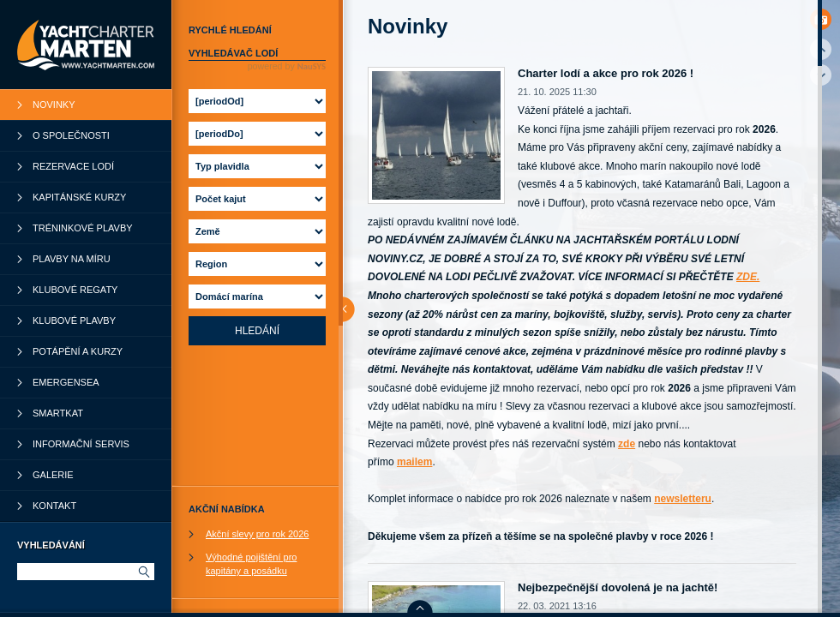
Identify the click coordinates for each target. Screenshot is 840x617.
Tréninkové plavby (83, 228)
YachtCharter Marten (86, 45)
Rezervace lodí (73, 166)
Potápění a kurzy (78, 351)
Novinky (54, 105)
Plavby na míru (72, 259)
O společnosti (71, 135)
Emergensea (66, 382)
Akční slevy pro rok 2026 (257, 534)
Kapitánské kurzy (79, 197)
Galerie (53, 475)
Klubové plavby (74, 320)
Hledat (144, 572)
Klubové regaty (75, 290)
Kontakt (54, 506)
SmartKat (58, 413)
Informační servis (81, 444)
